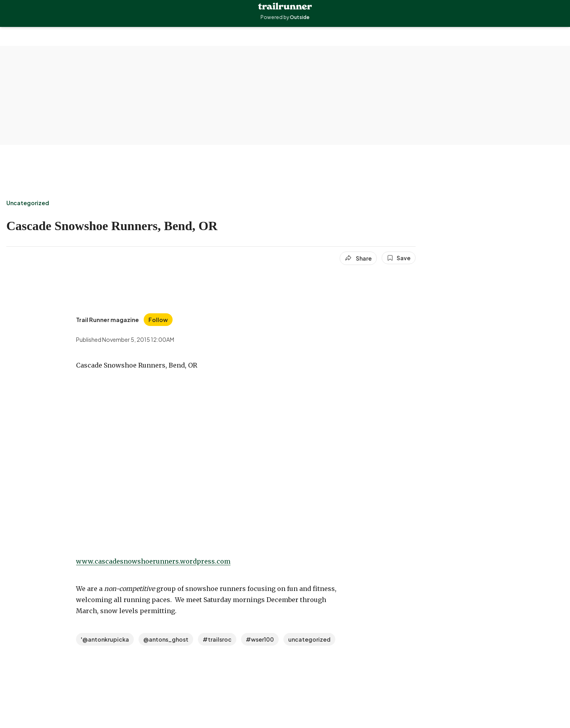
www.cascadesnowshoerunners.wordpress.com (153, 561)
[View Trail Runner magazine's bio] (107, 320)
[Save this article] (399, 258)
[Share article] (358, 258)
